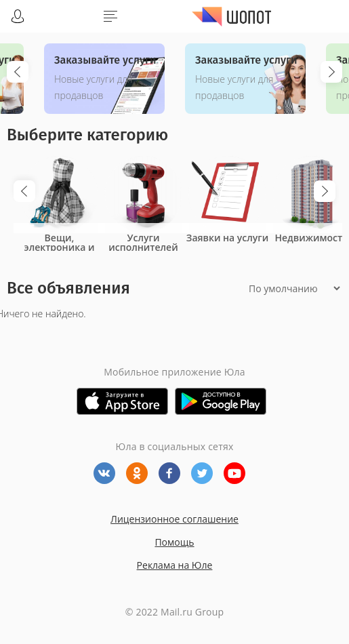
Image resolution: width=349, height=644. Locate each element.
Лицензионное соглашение (174, 519)
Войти (18, 16)
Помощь (174, 542)
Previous (18, 72)
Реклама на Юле (175, 565)
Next (331, 72)
